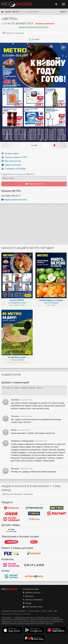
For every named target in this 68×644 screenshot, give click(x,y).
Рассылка (28, 596)
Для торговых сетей (32, 607)
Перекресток (34, 508)
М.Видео (34, 542)
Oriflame (34, 565)
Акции (8, 12)
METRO (16, 12)
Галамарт (34, 553)
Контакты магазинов (32, 600)
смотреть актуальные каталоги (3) (34, 27)
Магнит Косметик (11, 565)
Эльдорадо (11, 542)
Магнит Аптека (11, 576)
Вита (34, 576)
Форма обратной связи (14, 200)
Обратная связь (31, 589)
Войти (63, 12)
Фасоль (34, 519)
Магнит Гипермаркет (11, 519)
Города (27, 603)
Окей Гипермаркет (11, 513)
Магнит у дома (57, 513)
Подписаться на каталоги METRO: (18, 174)
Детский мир (11, 531)
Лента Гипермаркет (34, 513)
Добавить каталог (31, 593)
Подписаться (34, 184)
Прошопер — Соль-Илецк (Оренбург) (17, 4)
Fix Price (11, 553)
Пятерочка (11, 508)
